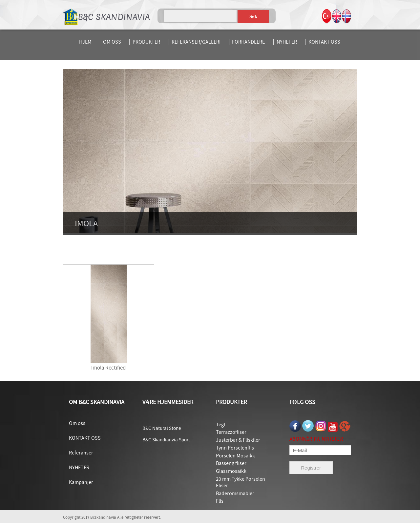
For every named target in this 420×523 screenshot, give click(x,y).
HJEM (85, 42)
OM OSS (112, 42)
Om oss (77, 423)
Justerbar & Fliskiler (238, 440)
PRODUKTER (146, 42)
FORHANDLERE (248, 42)
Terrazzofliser (231, 432)
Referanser (81, 453)
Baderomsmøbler (235, 493)
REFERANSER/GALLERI (196, 42)
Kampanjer (81, 482)
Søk (253, 16)
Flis (220, 501)
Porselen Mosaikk (235, 456)
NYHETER (287, 42)
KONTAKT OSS (324, 42)
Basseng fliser (231, 463)
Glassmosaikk (231, 471)
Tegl (220, 425)
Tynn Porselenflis (235, 448)
